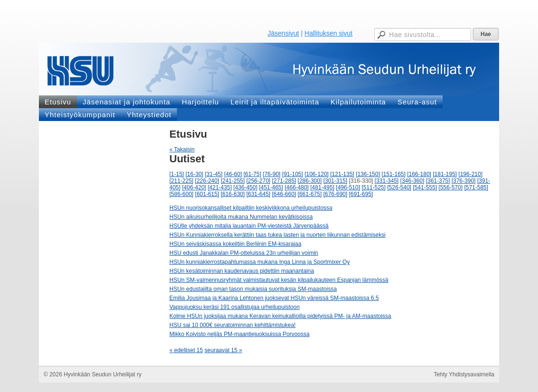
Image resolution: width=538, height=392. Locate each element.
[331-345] (387, 181)
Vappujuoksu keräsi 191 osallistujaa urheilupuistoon (235, 307)
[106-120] (317, 174)
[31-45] (214, 174)
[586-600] (181, 194)
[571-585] (476, 187)
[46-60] (233, 174)
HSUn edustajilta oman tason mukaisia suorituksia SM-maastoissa (253, 289)
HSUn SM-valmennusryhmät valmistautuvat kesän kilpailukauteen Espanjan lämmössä (279, 280)
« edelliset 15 (186, 350)
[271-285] (284, 181)
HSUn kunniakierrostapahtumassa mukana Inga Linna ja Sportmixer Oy (260, 262)
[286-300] (310, 181)
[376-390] (464, 181)
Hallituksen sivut (329, 33)
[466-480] (297, 187)
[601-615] (207, 194)
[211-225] (181, 181)
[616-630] (233, 194)
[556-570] (450, 187)
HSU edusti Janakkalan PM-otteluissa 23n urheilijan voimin (244, 253)
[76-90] (272, 174)
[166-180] (419, 174)
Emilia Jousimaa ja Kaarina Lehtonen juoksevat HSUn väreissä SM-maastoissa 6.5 (274, 298)
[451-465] (271, 187)
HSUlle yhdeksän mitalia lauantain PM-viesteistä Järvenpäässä (249, 226)
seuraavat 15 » (223, 350)
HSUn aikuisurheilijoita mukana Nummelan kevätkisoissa (241, 217)
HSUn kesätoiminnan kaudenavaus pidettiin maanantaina (242, 271)
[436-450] (246, 187)
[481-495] (322, 187)
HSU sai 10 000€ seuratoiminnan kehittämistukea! (232, 325)
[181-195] (445, 174)
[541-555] (425, 187)
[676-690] (335, 194)
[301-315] (335, 181)
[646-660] (284, 194)
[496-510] (348, 187)
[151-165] (394, 174)
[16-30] (194, 174)
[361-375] (438, 181)
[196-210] (470, 174)
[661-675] (310, 194)
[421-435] (220, 187)
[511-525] (374, 187)
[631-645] (258, 194)
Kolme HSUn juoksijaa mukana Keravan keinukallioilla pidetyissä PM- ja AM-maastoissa (280, 316)
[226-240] (207, 181)
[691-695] (361, 194)
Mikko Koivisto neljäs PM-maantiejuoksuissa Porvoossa (239, 334)
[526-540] (399, 187)
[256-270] (258, 181)
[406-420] (194, 187)
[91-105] (293, 174)
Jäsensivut (283, 33)
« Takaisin (182, 149)
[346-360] (413, 181)
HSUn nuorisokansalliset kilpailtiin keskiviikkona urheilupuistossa (251, 208)
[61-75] (252, 174)
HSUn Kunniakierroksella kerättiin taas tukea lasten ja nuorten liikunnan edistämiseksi (278, 235)
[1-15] (177, 174)
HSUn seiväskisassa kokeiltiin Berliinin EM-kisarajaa (235, 244)
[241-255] (233, 181)
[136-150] (368, 174)
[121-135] (342, 174)
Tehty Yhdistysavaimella (464, 374)
